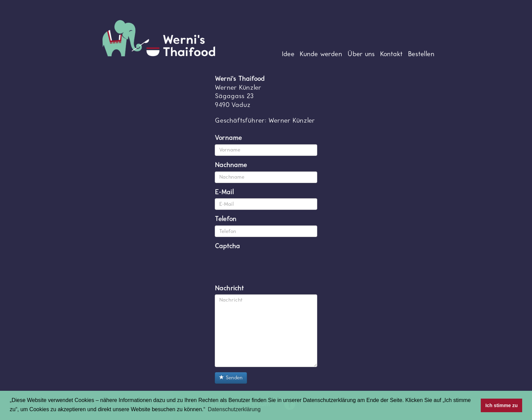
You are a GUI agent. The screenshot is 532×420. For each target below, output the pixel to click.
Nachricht (229, 288)
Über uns (361, 54)
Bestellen (421, 54)
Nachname (231, 165)
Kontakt (391, 54)
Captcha (227, 246)
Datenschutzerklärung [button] (234, 409)
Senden (231, 378)
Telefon (226, 219)
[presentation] (266, 266)
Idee (288, 54)
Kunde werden (321, 54)
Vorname (228, 138)
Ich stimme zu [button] (502, 405)
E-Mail (224, 192)
